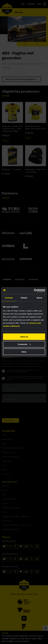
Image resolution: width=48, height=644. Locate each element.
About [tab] (39, 298)
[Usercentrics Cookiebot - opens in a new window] (34, 291)
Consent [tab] (9, 298)
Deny (24, 352)
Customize (24, 344)
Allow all (24, 337)
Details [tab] (24, 298)
